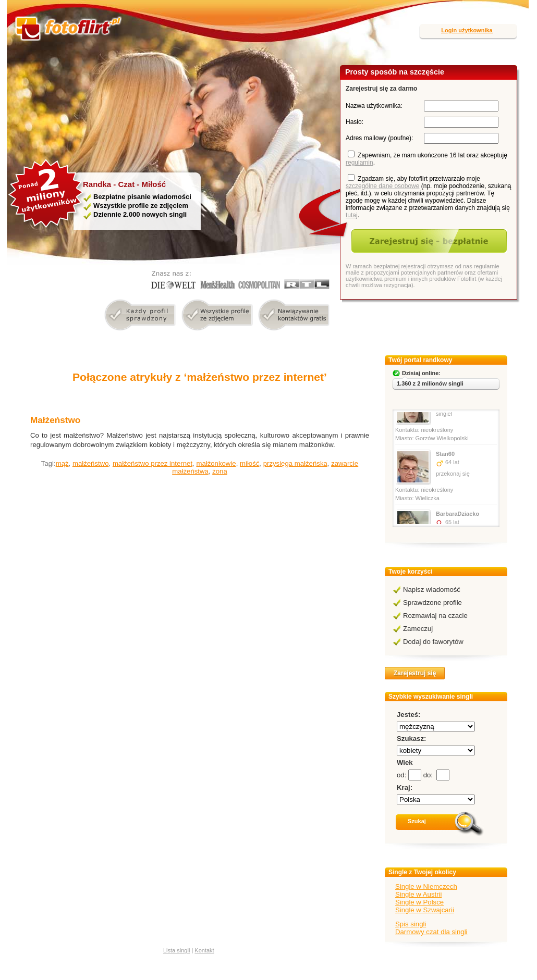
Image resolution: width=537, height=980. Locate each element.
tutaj (352, 215)
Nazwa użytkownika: (374, 106)
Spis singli (411, 924)
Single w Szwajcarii (425, 910)
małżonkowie (216, 463)
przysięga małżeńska (295, 463)
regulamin (359, 163)
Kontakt (204, 950)
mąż (62, 463)
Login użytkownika (467, 30)
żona (220, 471)
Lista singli (176, 950)
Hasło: (355, 122)
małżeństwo (91, 463)
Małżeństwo (55, 420)
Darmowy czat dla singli (431, 932)
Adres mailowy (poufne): (379, 138)
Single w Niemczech (426, 886)
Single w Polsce (419, 902)
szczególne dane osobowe (382, 186)
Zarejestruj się (415, 673)
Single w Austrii (418, 894)
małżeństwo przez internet (152, 463)
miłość (249, 463)
